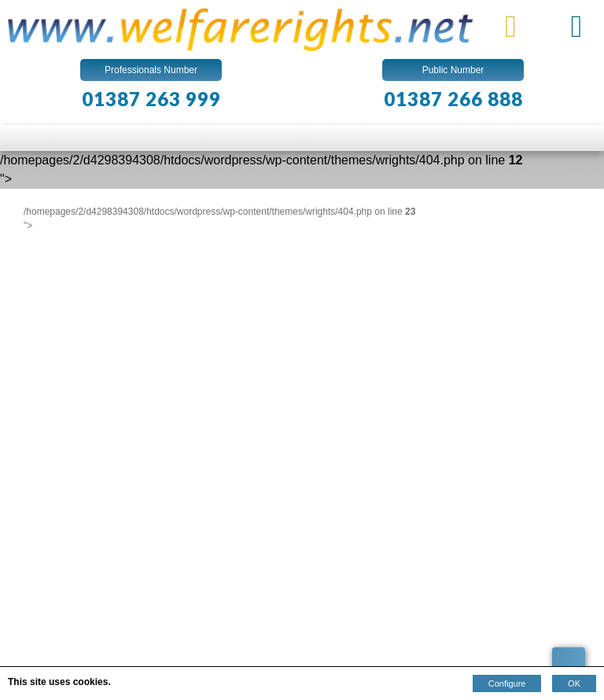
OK (574, 683)
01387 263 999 (151, 99)
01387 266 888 (453, 99)
